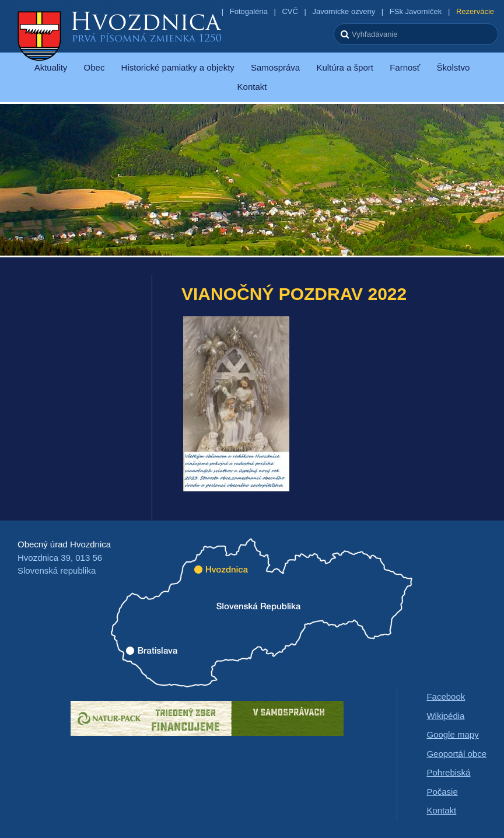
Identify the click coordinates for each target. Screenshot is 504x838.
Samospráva (275, 67)
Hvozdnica (120, 35)
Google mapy (452, 734)
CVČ (290, 11)
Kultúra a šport (345, 67)
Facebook (446, 696)
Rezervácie (475, 11)
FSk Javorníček (416, 11)
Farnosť (405, 67)
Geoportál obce (456, 754)
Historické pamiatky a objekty (178, 67)
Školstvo (454, 67)
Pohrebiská (448, 772)
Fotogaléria (249, 11)
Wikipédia (445, 716)
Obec (94, 67)
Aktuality (51, 67)
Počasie (442, 792)
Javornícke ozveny (344, 11)
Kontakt (252, 87)
